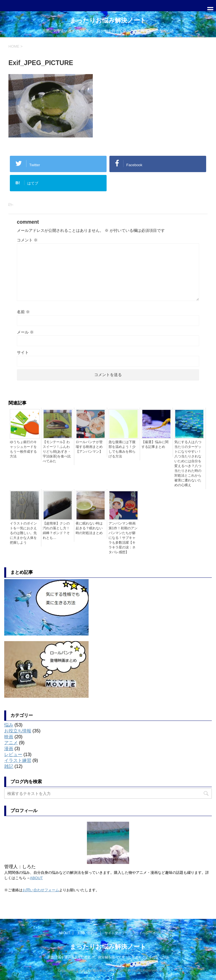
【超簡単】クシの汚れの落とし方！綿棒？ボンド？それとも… (56, 531)
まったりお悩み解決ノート (108, 20)
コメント (27, 240)
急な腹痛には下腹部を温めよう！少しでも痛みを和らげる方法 (122, 449)
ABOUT (36, 878)
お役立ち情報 (18, 731)
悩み (9, 725)
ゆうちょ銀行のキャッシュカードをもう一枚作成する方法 (23, 449)
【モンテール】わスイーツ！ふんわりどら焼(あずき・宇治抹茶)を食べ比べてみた (57, 452)
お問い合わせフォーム (41, 890)
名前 (23, 312)
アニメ (11, 743)
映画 (9, 737)
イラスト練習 (18, 760)
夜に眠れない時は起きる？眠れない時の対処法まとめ (89, 528)
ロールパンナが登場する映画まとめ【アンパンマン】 (89, 447)
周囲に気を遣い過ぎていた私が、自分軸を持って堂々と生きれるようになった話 (108, 957)
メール (25, 332)
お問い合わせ (87, 933)
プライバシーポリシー (149, 933)
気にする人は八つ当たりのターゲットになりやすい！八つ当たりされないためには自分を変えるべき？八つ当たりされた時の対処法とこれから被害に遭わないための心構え (188, 464)
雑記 (9, 766)
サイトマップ (115, 933)
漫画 (9, 749)
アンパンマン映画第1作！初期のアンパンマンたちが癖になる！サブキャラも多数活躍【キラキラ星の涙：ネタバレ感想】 (123, 538)
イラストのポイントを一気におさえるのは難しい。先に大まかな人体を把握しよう (23, 533)
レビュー (13, 755)
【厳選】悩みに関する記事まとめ (155, 444)
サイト (23, 352)
